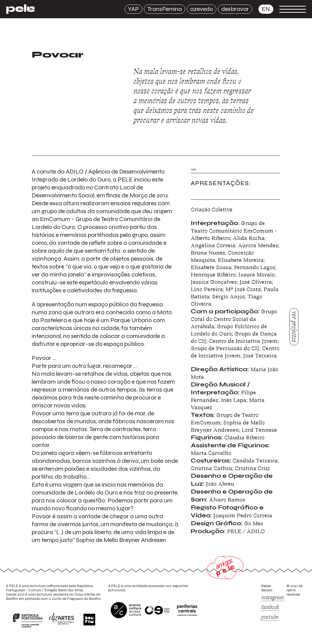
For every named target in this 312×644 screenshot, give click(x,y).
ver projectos (294, 327)
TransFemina (165, 9)
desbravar (235, 9)
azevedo (202, 9)
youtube (270, 617)
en (266, 9)
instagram (273, 597)
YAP (133, 9)
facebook (270, 607)
